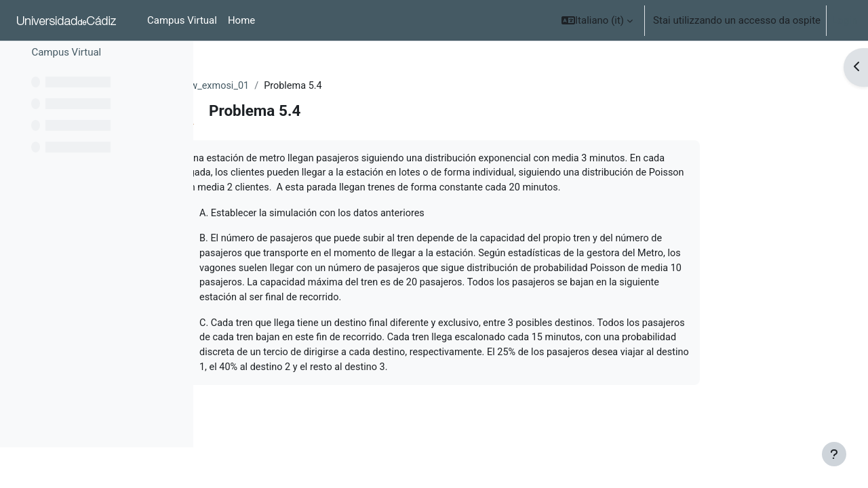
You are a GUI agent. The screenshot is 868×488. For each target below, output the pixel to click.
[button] (597, 20)
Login (845, 20)
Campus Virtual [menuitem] (182, 20)
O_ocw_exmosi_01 (296, 86)
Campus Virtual (66, 93)
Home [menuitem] (241, 20)
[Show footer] (834, 454)
